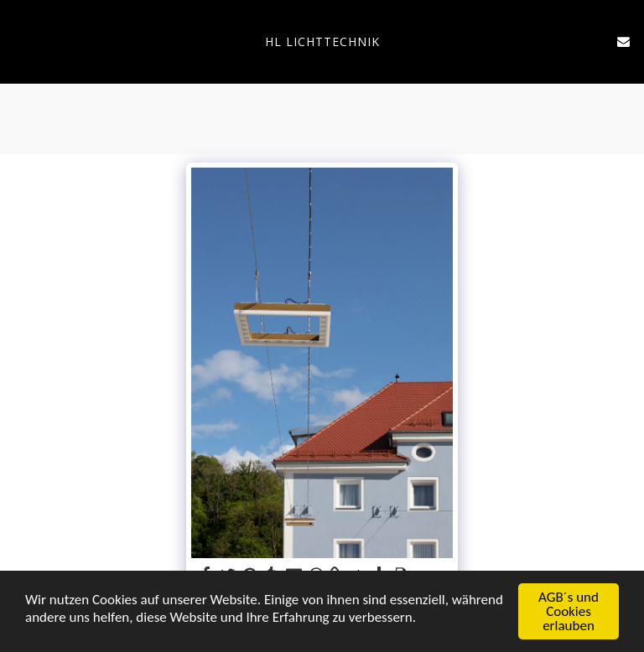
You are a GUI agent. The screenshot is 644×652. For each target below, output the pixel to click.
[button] (18, 41)
